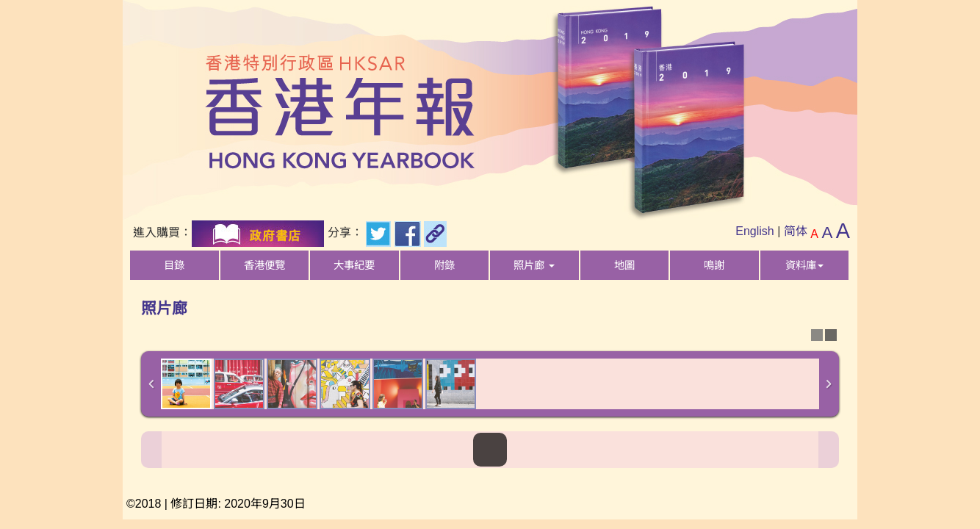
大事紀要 (354, 265)
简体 (796, 231)
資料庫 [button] (804, 265)
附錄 (444, 265)
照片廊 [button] (534, 265)
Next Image (829, 450)
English (754, 231)
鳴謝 (714, 265)
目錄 (174, 265)
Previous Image (151, 450)
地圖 (624, 265)
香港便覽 (264, 265)
